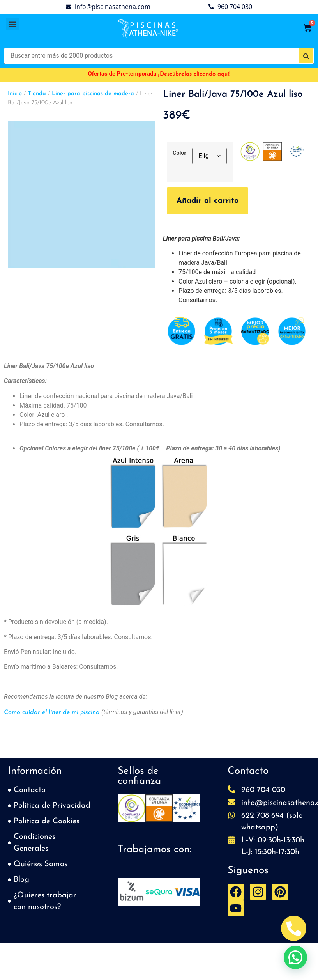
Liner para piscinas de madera (93, 94)
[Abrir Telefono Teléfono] (294, 928)
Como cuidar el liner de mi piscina (52, 712)
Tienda (37, 94)
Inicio (15, 94)
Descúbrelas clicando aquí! (195, 74)
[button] (12, 24)
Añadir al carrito (208, 201)
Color (179, 153)
